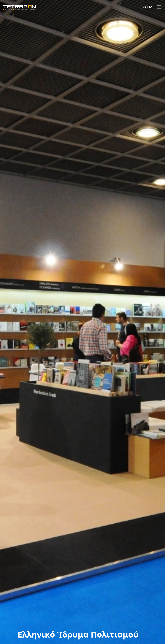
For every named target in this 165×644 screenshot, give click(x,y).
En (145, 7)
